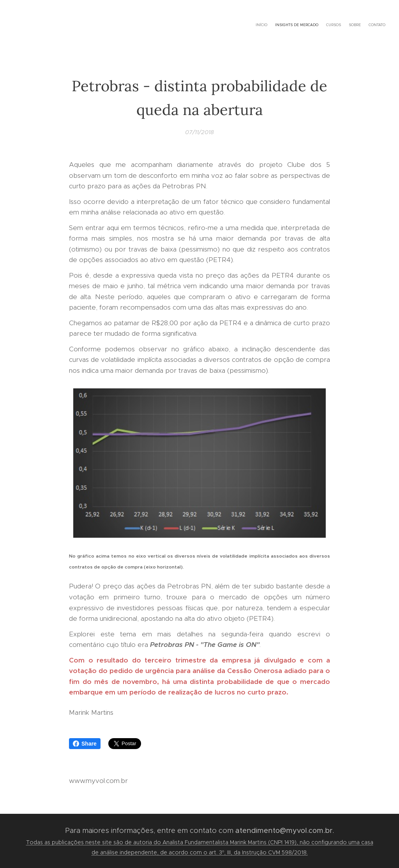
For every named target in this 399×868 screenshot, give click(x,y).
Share (85, 744)
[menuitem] (355, 25)
